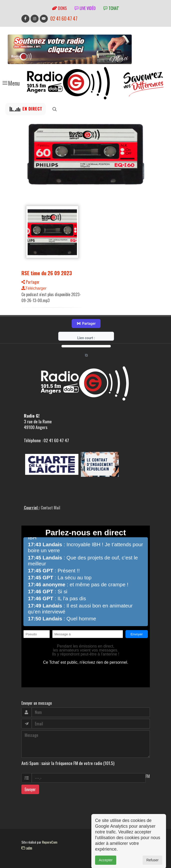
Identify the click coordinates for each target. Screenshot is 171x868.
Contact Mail (51, 508)
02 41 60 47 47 (64, 19)
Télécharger (34, 288)
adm (27, 848)
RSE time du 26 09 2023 (47, 273)
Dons (59, 8)
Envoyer (30, 789)
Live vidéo (85, 8)
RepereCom (50, 842)
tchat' (111, 8)
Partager (30, 282)
